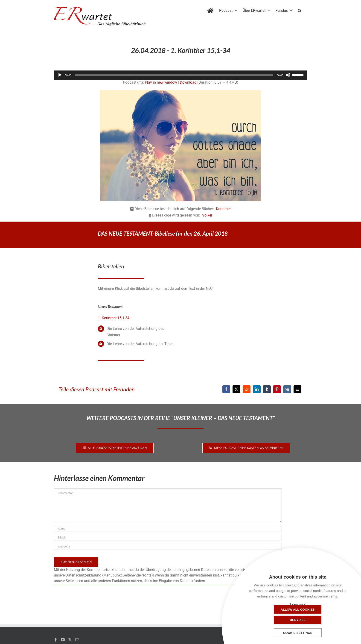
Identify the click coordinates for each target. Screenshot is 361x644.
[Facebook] (226, 389)
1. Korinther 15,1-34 (114, 318)
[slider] (174, 75)
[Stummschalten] (288, 75)
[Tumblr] (267, 389)
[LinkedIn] (257, 389)
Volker (207, 215)
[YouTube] (63, 640)
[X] (236, 389)
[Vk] (287, 389)
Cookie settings (298, 633)
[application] (180, 75)
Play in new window (161, 82)
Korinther (223, 209)
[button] (300, 10)
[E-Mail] (297, 389)
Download (188, 82)
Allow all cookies (275, 620)
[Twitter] (70, 640)
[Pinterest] (277, 389)
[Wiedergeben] (60, 75)
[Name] (168, 528)
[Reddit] (247, 389)
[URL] (168, 546)
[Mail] (77, 640)
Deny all (321, 620)
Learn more (298, 604)
